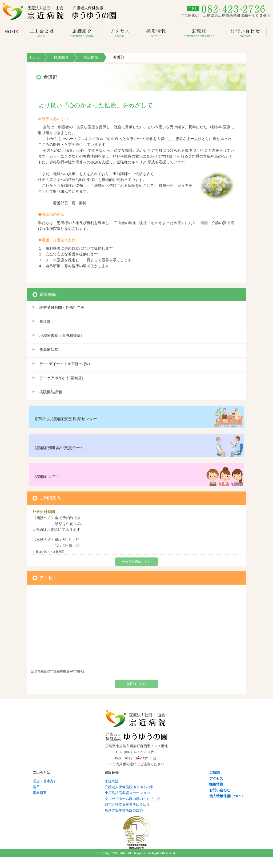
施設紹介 (61, 57)
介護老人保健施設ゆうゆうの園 (129, 787)
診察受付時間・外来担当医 (62, 307)
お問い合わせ (220, 790)
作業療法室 (49, 350)
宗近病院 (91, 57)
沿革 (36, 787)
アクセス (216, 778)
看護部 (45, 322)
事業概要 (40, 793)
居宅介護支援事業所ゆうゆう (127, 805)
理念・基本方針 (45, 781)
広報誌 (214, 773)
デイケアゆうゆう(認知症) (61, 378)
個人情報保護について (227, 796)
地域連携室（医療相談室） (62, 336)
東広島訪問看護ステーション (127, 793)
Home (34, 57)
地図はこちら (136, 684)
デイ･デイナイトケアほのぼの (65, 364)
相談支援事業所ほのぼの (124, 810)
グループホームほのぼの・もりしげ (133, 799)
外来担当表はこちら (136, 562)
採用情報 (216, 784)
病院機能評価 (51, 392)
